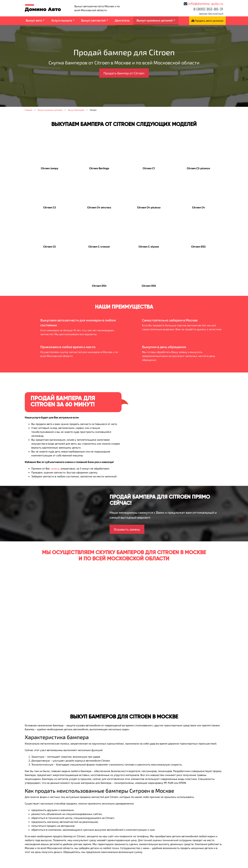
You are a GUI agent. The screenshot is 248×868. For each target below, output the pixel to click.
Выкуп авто (34, 20)
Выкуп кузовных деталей (155, 20)
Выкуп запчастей (93, 20)
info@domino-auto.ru (206, 3)
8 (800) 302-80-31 (208, 9)
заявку (55, 468)
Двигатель (122, 20)
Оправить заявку (127, 529)
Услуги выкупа (62, 20)
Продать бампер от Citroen (124, 73)
